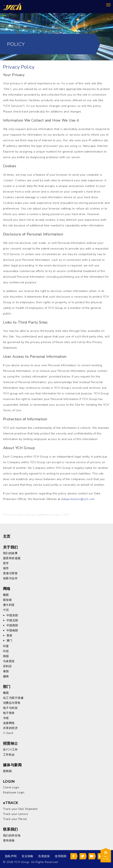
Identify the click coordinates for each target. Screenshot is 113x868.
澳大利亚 (9, 605)
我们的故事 (10, 553)
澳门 (9, 641)
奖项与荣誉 (10, 573)
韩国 (6, 656)
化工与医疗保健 (13, 698)
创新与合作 (10, 578)
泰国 (6, 671)
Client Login (11, 787)
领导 (6, 568)
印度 (6, 646)
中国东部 (12, 615)
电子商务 (9, 713)
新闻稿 (7, 771)
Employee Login (14, 792)
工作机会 (9, 755)
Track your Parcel (15, 819)
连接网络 (9, 723)
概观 (6, 595)
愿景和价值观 (12, 558)
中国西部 (12, 625)
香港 (9, 636)
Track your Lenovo (16, 814)
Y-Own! (8, 733)
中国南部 (12, 630)
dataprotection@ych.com (78, 499)
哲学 (6, 563)
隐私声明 (11, 856)
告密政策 (44, 856)
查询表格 (9, 841)
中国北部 (12, 620)
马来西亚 (9, 661)
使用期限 (61, 856)
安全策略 (27, 856)
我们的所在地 (12, 836)
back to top (106, 856)
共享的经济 (10, 728)
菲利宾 (7, 666)
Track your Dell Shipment (20, 809)
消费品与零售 (12, 703)
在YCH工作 (10, 750)
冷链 (6, 718)
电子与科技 (10, 708)
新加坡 (7, 600)
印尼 (6, 651)
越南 (6, 676)
